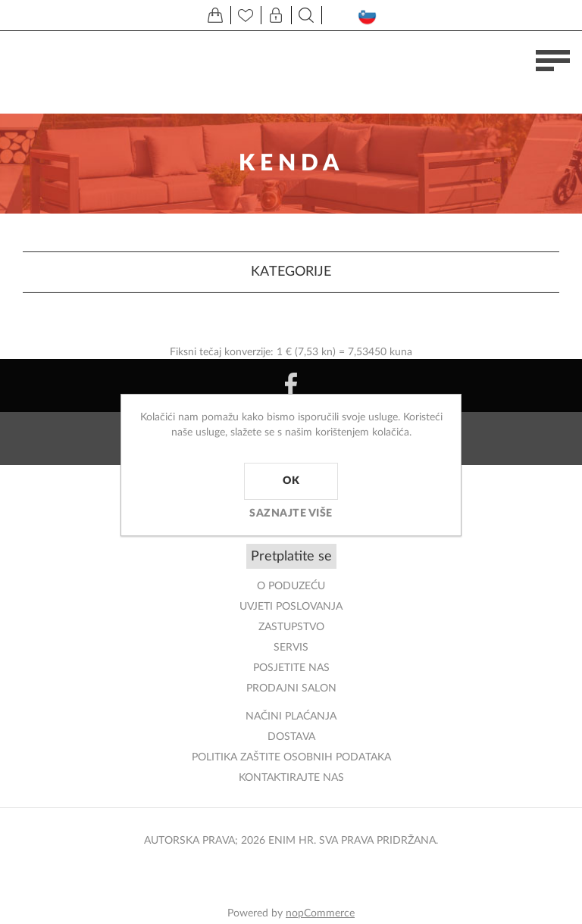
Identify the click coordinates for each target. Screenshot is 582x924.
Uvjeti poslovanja (291, 607)
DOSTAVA (291, 737)
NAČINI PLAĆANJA (291, 716)
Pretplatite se (291, 557)
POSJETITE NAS (291, 668)
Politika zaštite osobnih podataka (291, 757)
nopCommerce (320, 913)
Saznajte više (291, 514)
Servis (291, 648)
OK (291, 481)
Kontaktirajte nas (291, 778)
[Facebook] (291, 386)
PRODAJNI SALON (291, 688)
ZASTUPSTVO (291, 627)
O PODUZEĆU (291, 586)
